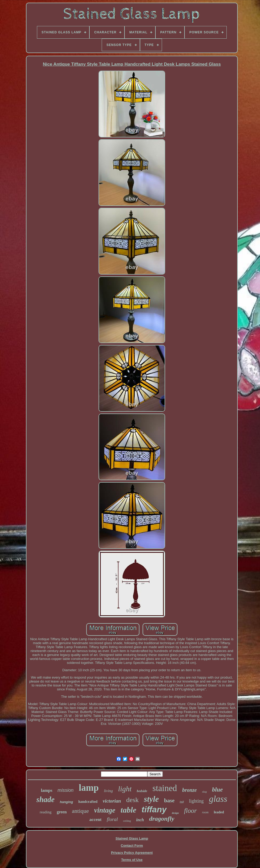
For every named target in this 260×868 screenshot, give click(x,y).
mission (66, 790)
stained (165, 788)
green (62, 812)
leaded (219, 812)
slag (204, 792)
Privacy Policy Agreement (132, 853)
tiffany (154, 809)
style (151, 799)
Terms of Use (132, 860)
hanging (66, 802)
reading (45, 812)
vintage (105, 810)
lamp (89, 788)
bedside (142, 791)
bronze (189, 790)
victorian (112, 801)
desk (133, 800)
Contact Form (132, 846)
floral (112, 819)
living (108, 791)
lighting (196, 801)
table (128, 810)
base (169, 800)
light (125, 789)
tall (182, 802)
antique (80, 811)
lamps (47, 790)
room (205, 812)
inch (140, 820)
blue (217, 790)
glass (218, 799)
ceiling (127, 821)
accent (95, 820)
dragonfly (162, 819)
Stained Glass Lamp (132, 838)
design (175, 813)
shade (45, 799)
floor (190, 811)
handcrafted (88, 802)
